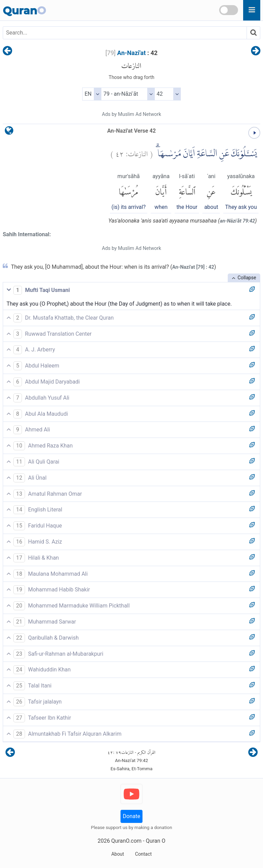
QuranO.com (126, 841)
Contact (143, 854)
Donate (132, 816)
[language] (9, 132)
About (118, 854)
